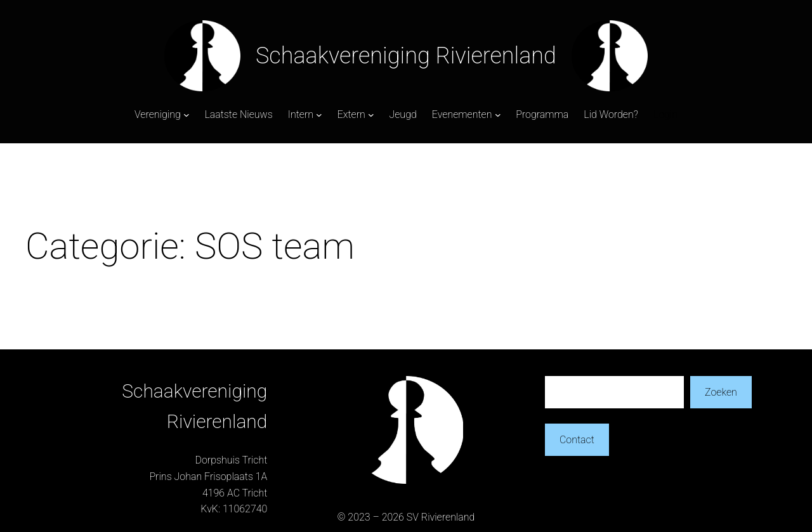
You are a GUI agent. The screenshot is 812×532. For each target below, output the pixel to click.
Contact (577, 440)
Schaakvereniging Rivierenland (406, 56)
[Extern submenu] (371, 115)
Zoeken (721, 392)
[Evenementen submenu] (498, 115)
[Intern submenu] (319, 115)
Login (665, 114)
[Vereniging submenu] (187, 115)
